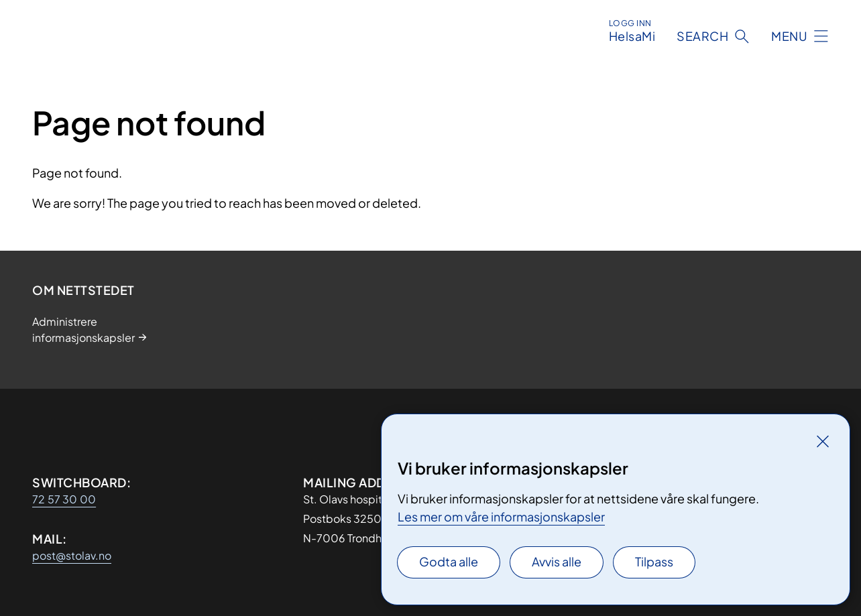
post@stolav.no (72, 555)
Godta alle (449, 561)
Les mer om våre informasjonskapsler (501, 516)
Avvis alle (557, 561)
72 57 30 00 (64, 499)
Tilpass (654, 561)
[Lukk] (823, 441)
